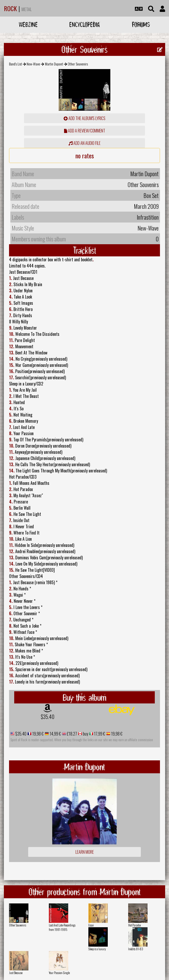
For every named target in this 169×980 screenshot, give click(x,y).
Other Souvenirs (18, 925)
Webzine (28, 24)
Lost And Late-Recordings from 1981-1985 (62, 927)
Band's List (16, 64)
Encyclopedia (85, 24)
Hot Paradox (135, 925)
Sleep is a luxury (97, 949)
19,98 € (38, 734)
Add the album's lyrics (85, 118)
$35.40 (48, 717)
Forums (141, 24)
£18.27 (72, 734)
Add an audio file (85, 143)
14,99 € (55, 734)
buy (85, 734)
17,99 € (99, 734)
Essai (91, 925)
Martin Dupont (54, 64)
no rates (85, 155)
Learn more (85, 852)
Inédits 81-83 (136, 949)
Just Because (16, 973)
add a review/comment (85, 131)
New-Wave (33, 64)
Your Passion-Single (59, 973)
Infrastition (148, 217)
